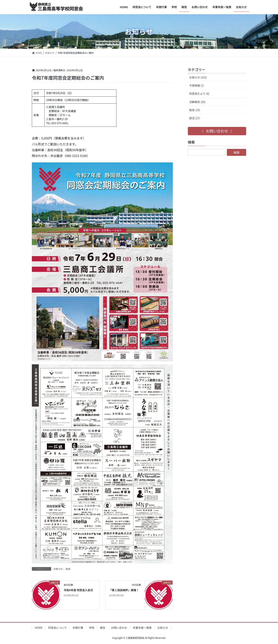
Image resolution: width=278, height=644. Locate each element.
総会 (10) (195, 110)
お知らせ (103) (198, 77)
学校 (92, 628)
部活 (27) (195, 118)
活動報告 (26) (197, 102)
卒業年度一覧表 (142, 628)
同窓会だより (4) (199, 94)
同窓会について (58, 628)
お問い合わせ (119, 628)
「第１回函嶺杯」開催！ (124, 590)
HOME (39, 628)
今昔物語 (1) (197, 85)
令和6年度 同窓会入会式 (78, 590)
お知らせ (58, 569)
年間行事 (78, 628)
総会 (68, 569)
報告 (103, 628)
